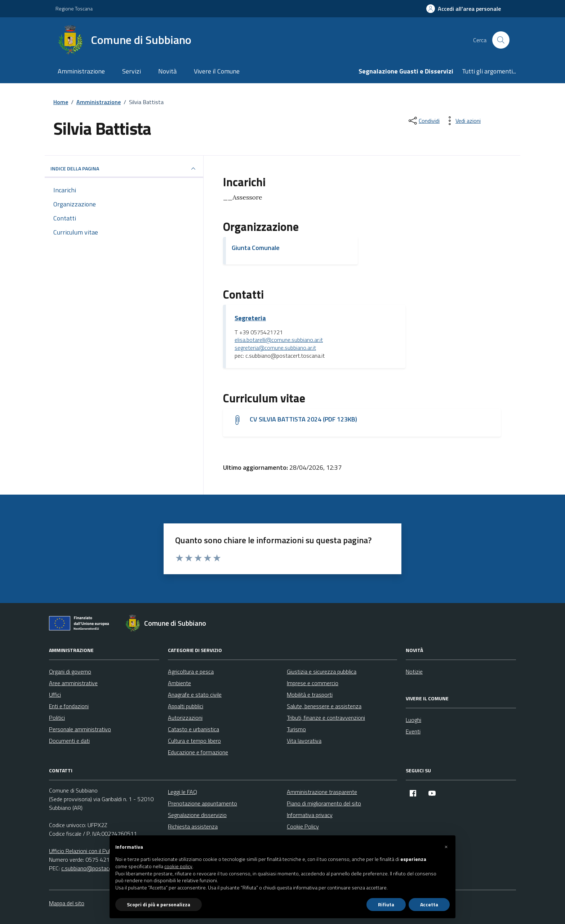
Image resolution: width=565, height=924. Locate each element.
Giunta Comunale (256, 248)
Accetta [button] (429, 904)
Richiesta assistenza (193, 826)
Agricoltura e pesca (191, 671)
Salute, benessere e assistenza (324, 706)
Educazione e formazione (198, 752)
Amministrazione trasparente (322, 792)
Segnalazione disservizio (197, 815)
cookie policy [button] (178, 866)
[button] (446, 847)
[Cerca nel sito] (501, 40)
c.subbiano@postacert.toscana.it (101, 868)
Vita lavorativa (304, 741)
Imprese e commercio (313, 683)
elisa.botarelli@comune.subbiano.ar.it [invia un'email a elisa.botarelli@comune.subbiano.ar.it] (279, 340)
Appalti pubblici (186, 706)
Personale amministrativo (80, 729)
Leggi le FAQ (183, 792)
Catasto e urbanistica (193, 729)
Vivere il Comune (217, 71)
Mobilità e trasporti (310, 695)
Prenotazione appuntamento (203, 803)
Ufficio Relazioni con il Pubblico (86, 851)
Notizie (414, 671)
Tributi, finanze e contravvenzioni (326, 718)
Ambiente (179, 683)
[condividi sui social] (423, 121)
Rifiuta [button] (386, 904)
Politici (57, 718)
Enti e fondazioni (69, 706)
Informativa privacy (310, 815)
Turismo (296, 729)
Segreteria (250, 318)
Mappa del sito (67, 903)
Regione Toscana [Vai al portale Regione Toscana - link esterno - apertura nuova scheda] (74, 8)
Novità (167, 71)
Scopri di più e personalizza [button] (159, 904)
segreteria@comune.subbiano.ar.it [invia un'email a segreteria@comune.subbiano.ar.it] (275, 348)
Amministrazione (81, 71)
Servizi (132, 71)
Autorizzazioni (185, 718)
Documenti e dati (69, 741)
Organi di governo (70, 671)
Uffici (55, 695)
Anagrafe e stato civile (195, 695)
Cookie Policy (303, 826)
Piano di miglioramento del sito (324, 803)
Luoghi (413, 720)
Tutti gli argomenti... (489, 71)
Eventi (413, 731)
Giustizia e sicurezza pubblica (322, 671)
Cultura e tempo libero (194, 741)
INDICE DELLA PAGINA (124, 169)
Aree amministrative (73, 683)
